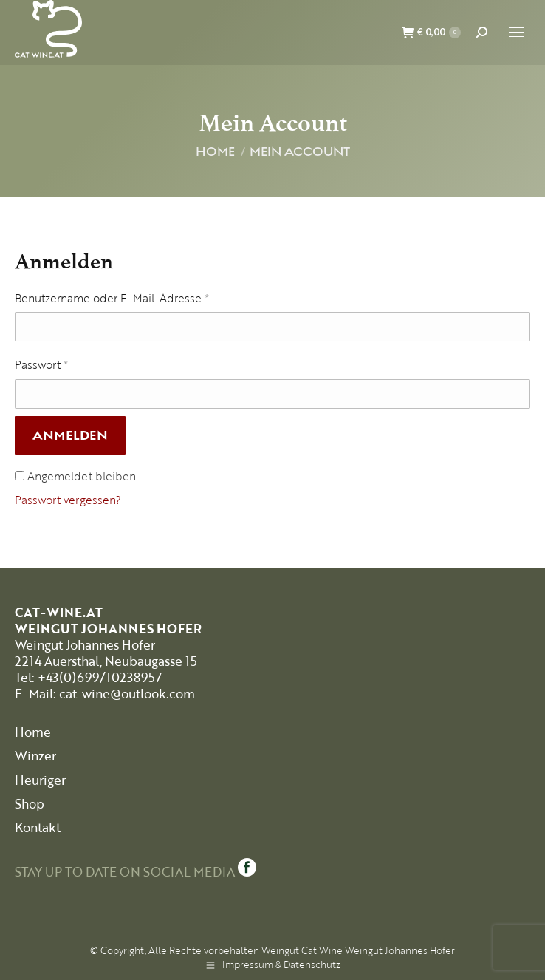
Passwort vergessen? (68, 500)
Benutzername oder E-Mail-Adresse (112, 298)
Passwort (41, 364)
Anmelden (70, 435)
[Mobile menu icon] (516, 32)
